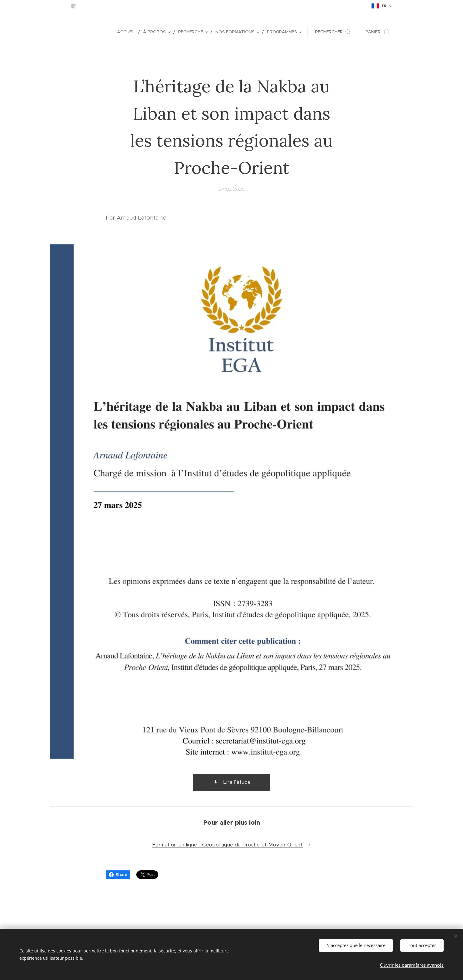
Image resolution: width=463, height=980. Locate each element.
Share (118, 875)
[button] (333, 32)
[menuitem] (128, 32)
